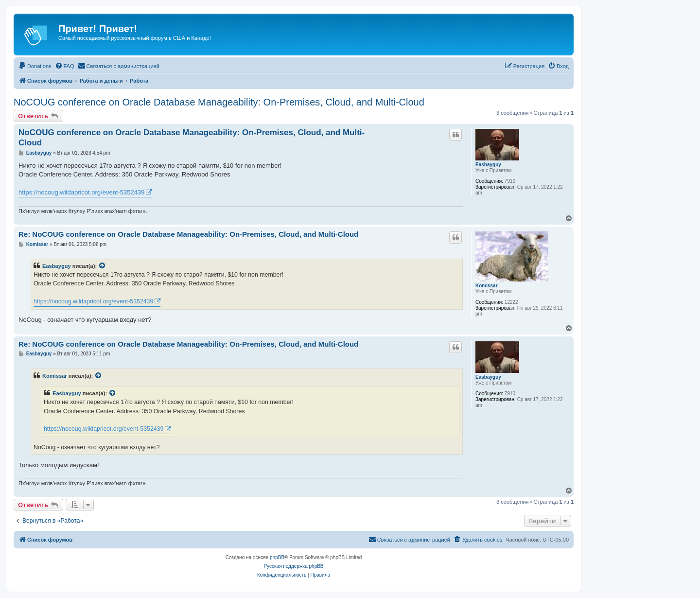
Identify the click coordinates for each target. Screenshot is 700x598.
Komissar (487, 286)
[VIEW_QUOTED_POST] (103, 266)
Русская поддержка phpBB (293, 566)
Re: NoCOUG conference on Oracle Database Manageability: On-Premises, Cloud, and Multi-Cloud (188, 234)
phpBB (277, 557)
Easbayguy (488, 165)
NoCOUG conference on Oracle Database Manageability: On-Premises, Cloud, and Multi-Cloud (219, 102)
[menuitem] (35, 66)
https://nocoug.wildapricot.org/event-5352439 (81, 192)
